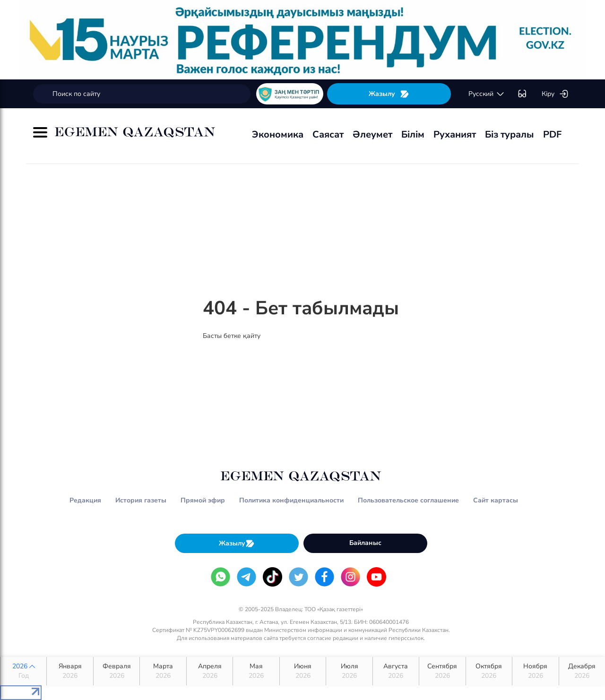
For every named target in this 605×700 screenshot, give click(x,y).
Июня (303, 671)
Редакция (85, 500)
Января (70, 671)
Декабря (582, 671)
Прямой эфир (203, 500)
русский (487, 94)
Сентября (442, 671)
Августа (396, 671)
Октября (489, 671)
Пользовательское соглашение (408, 500)
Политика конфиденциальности (291, 500)
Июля (349, 671)
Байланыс (365, 543)
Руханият (455, 134)
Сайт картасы (496, 500)
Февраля (117, 671)
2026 (23, 671)
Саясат (328, 134)
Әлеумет (372, 134)
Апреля (210, 671)
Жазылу (389, 94)
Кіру (555, 94)
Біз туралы (510, 134)
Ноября (535, 671)
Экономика (278, 134)
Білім (413, 134)
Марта (163, 671)
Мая (256, 671)
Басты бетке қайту (232, 336)
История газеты (141, 500)
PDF (552, 134)
